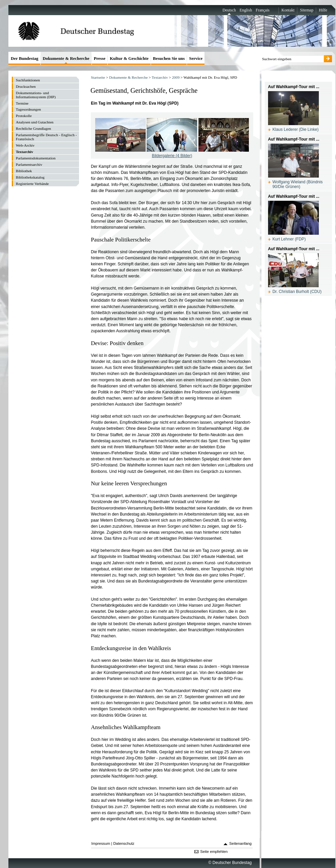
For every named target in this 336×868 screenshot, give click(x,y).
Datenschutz (124, 843)
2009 (176, 77)
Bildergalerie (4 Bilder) (172, 156)
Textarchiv (160, 77)
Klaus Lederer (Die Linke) (295, 129)
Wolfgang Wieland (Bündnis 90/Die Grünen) (297, 184)
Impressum (101, 843)
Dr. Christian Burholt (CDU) (297, 292)
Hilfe (323, 10)
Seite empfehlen (214, 852)
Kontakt (288, 10)
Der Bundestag (25, 58)
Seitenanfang (241, 843)
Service (196, 58)
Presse (100, 58)
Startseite (98, 77)
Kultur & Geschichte (129, 58)
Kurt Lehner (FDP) (289, 239)
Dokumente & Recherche (128, 77)
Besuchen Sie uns (169, 58)
